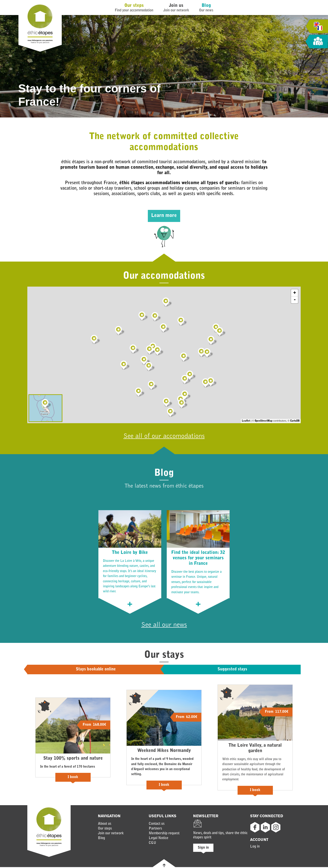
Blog (206, 6)
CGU (152, 844)
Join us (176, 6)
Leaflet (246, 421)
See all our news (164, 626)
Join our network (111, 834)
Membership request (164, 834)
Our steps (134, 6)
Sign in (203, 849)
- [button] (295, 300)
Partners (155, 830)
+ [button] (295, 293)
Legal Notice (159, 839)
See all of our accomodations (164, 437)
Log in (255, 848)
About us (105, 825)
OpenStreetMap (264, 421)
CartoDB (295, 421)
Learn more (164, 216)
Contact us (157, 825)
